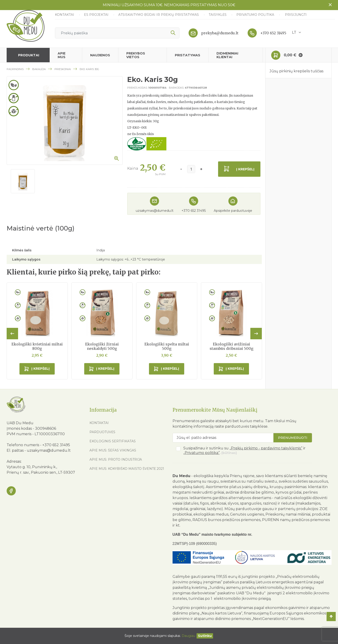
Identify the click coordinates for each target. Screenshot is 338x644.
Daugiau (188, 636)
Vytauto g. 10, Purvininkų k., (32, 467)
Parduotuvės (102, 432)
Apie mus (62, 55)
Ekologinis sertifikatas (113, 441)
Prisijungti (296, 15)
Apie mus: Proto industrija (116, 459)
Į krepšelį (245, 169)
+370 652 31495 (273, 33)
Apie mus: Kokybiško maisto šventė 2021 (127, 469)
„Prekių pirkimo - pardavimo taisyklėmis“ (266, 448)
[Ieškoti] (117, 33)
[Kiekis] (191, 169)
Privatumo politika (256, 15)
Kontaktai (65, 15)
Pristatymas (188, 55)
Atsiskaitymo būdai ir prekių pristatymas (159, 15)
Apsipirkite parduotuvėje (233, 211)
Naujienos (100, 55)
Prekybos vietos (136, 55)
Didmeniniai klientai (227, 55)
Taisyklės (218, 15)
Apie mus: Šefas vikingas (113, 450)
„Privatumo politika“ (201, 453)
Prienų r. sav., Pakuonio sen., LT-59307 (41, 472)
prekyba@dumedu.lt (220, 33)
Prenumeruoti (293, 438)
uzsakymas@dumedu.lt (155, 211)
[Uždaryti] (205, 636)
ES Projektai (97, 15)
